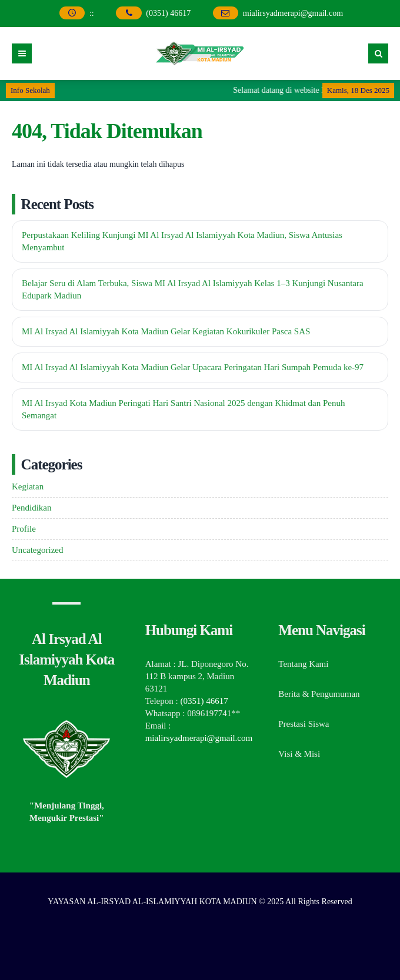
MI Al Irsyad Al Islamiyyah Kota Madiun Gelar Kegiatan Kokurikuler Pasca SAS (166, 331)
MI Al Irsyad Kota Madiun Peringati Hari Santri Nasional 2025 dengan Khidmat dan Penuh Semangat (184, 409)
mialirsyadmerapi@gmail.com (293, 13)
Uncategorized (37, 550)
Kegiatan (28, 486)
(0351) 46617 (169, 13)
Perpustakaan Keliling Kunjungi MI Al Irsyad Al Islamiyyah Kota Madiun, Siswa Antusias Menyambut (182, 241)
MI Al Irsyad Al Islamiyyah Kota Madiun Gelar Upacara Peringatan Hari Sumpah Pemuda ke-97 (193, 367)
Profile (24, 529)
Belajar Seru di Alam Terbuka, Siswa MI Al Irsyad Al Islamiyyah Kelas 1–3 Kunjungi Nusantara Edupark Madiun (193, 289)
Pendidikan (32, 508)
